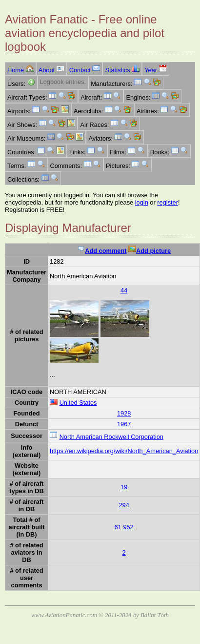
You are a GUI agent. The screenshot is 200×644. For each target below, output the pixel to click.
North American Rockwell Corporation (111, 437)
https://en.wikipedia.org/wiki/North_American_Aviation (124, 451)
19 (124, 487)
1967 (124, 424)
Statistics (122, 70)
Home (20, 70)
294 (124, 505)
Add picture (150, 251)
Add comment (102, 251)
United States (78, 403)
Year (155, 70)
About (51, 70)
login (142, 202)
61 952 (124, 527)
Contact (85, 70)
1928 (124, 413)
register (168, 202)
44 (124, 290)
